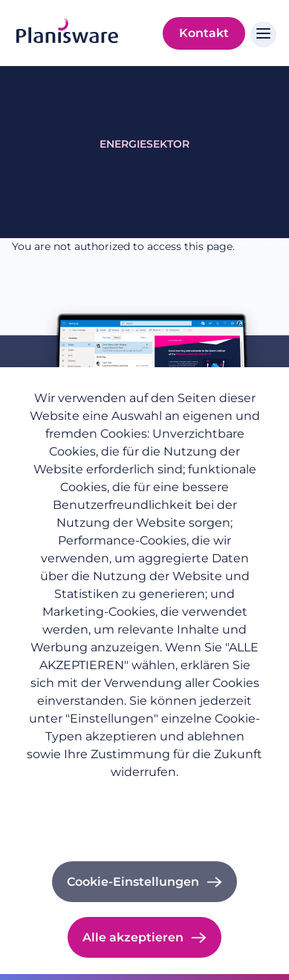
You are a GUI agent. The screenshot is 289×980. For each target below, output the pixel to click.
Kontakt (204, 33)
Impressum (145, 816)
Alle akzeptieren (133, 937)
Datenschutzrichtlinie (144, 795)
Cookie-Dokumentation (144, 836)
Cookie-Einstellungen (133, 882)
